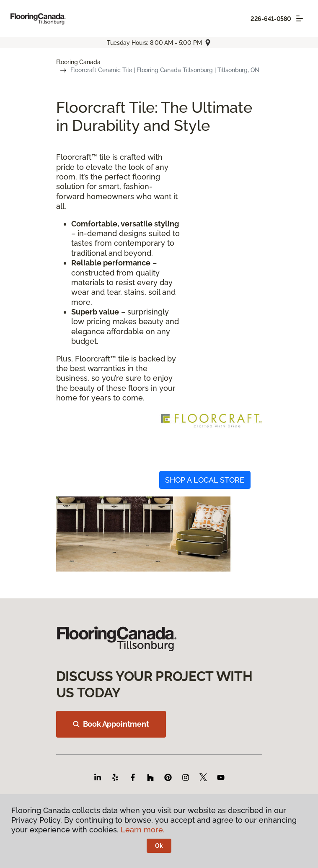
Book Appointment (111, 724)
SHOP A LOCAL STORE (205, 480)
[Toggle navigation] (300, 18)
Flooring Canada (78, 62)
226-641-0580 (271, 19)
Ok (159, 846)
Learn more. (143, 830)
